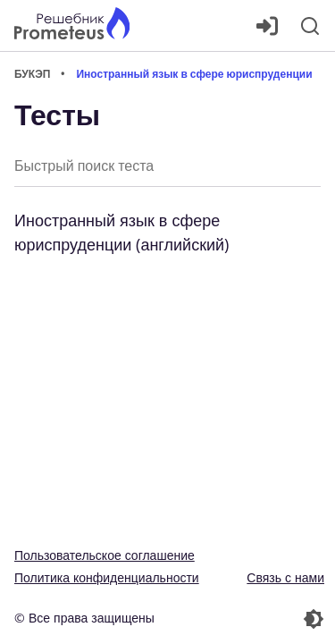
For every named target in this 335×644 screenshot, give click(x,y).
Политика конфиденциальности (107, 577)
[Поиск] (310, 26)
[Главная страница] (72, 25)
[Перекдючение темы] (248, 619)
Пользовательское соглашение (105, 555)
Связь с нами (285, 577)
